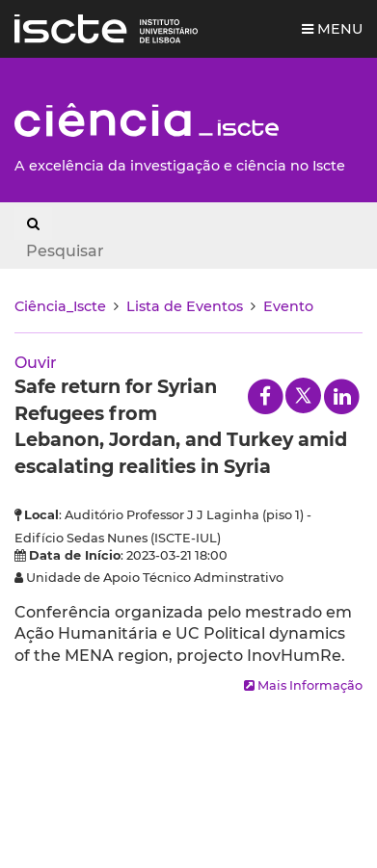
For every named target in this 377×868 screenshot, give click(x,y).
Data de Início (75, 555)
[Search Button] (33, 224)
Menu (332, 29)
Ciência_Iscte (60, 306)
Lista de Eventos (185, 306)
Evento (288, 306)
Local (41, 515)
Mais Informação (303, 685)
